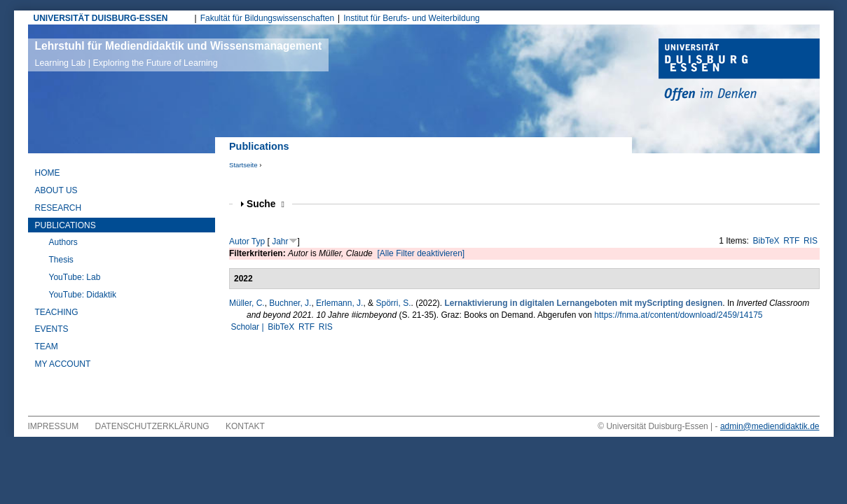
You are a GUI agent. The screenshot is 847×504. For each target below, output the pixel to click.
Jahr (280, 241)
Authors (63, 242)
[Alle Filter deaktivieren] (421, 253)
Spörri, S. (393, 303)
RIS (811, 241)
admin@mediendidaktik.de (770, 426)
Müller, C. (247, 303)
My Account (63, 364)
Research (58, 208)
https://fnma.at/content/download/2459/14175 (678, 315)
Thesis (61, 260)
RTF (791, 241)
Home (48, 173)
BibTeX (766, 241)
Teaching (57, 312)
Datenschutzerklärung (152, 426)
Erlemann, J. (339, 303)
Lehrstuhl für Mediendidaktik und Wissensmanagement (179, 54)
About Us (56, 190)
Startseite (243, 165)
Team (47, 346)
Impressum (54, 426)
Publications (66, 225)
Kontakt (245, 426)
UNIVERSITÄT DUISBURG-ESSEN (101, 18)
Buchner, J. (290, 303)
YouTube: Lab (75, 277)
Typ (258, 241)
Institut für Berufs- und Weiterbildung (412, 18)
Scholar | (248, 327)
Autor (239, 241)
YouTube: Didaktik (83, 295)
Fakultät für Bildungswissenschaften (267, 18)
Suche (266, 204)
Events (52, 329)
